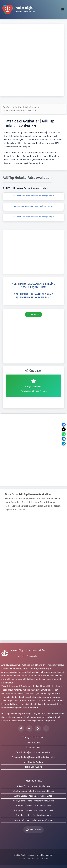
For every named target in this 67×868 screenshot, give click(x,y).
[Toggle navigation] (63, 10)
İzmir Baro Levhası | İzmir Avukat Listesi (33, 806)
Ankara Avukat (33, 743)
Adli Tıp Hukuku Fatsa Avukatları (21, 111)
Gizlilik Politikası (27, 859)
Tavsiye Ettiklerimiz (33, 737)
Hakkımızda (42, 859)
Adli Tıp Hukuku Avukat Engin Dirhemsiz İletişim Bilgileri (34, 206)
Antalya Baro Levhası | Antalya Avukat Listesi (33, 801)
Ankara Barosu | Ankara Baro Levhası (33, 786)
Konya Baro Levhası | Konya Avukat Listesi (33, 810)
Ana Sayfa (8, 107)
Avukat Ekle (33, 830)
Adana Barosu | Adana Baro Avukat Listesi (33, 796)
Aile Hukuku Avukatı (34, 762)
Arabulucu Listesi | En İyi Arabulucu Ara (33, 815)
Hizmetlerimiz (33, 781)
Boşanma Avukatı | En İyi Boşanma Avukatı (33, 820)
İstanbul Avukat (33, 748)
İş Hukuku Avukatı (34, 767)
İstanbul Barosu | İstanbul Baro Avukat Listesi (33, 791)
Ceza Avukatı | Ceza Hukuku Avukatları (33, 752)
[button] (33, 286)
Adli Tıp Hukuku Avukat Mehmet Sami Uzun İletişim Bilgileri (33, 196)
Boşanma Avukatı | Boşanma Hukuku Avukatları (34, 757)
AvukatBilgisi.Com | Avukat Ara (28, 650)
